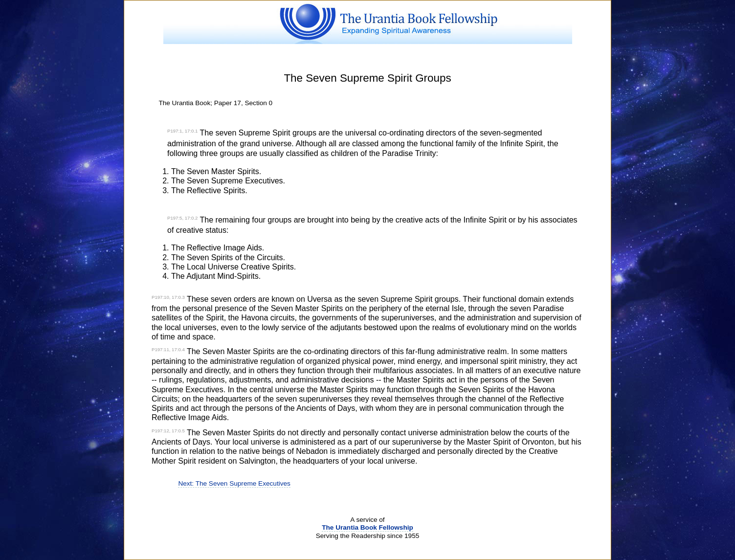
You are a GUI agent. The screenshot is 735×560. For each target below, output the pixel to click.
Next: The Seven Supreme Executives (234, 483)
